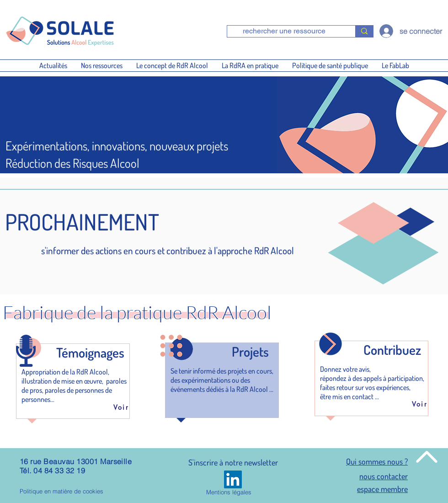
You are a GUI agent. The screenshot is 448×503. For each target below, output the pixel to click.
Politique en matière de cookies (61, 491)
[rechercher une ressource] (284, 31)
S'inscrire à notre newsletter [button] (233, 462)
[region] (73, 376)
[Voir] (121, 407)
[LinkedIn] (233, 479)
